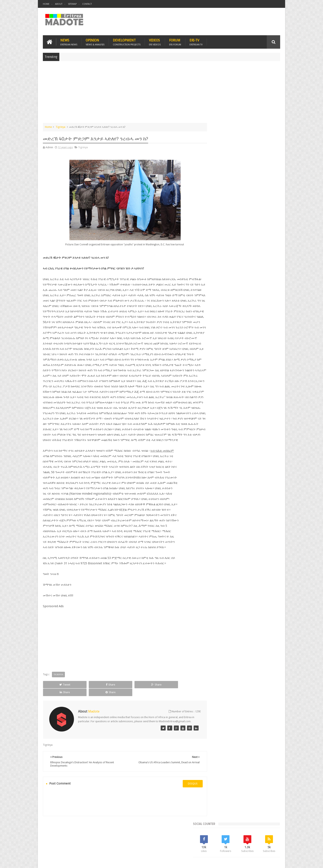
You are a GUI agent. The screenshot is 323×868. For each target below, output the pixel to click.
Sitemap (72, 4)
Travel (104, 841)
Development (127, 42)
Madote (74, 862)
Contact (87, 4)
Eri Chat (174, 841)
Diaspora (86, 841)
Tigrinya (60, 126)
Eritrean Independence (248, 336)
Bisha (226, 329)
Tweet (58, 695)
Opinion (95, 42)
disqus (185, 790)
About (59, 4)
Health (214, 343)
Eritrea (248, 329)
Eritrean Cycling (264, 329)
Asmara (215, 329)
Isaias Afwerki (230, 343)
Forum (175, 42)
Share (89, 695)
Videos (155, 42)
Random (268, 301)
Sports (256, 343)
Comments (245, 301)
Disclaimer (274, 862)
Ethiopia (270, 336)
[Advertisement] (161, 94)
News (69, 42)
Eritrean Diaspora (221, 336)
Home (46, 4)
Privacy (262, 862)
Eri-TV (196, 42)
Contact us (270, 841)
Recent (221, 301)
